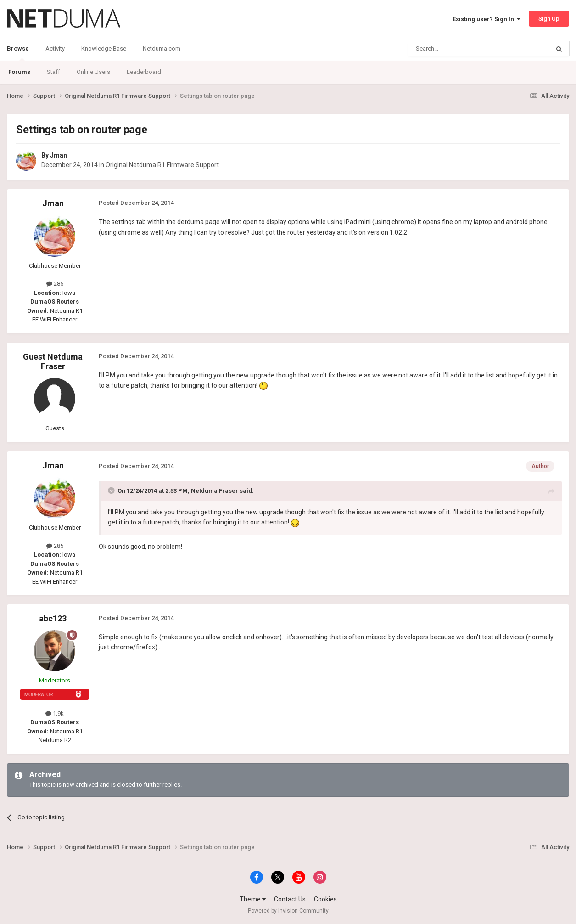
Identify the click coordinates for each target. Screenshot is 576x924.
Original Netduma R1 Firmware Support (162, 165)
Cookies (325, 899)
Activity (55, 48)
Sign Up (549, 19)
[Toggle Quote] (112, 490)
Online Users (93, 72)
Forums (19, 72)
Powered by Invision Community (288, 911)
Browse (18, 53)
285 (55, 284)
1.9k (55, 713)
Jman (59, 155)
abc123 (53, 618)
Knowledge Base (104, 48)
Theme (253, 899)
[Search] (457, 49)
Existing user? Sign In (487, 19)
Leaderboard (144, 72)
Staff (53, 72)
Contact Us (290, 899)
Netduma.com (162, 48)
